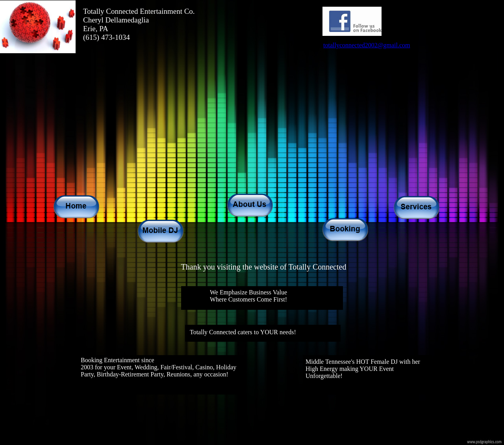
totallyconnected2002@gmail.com (367, 45)
